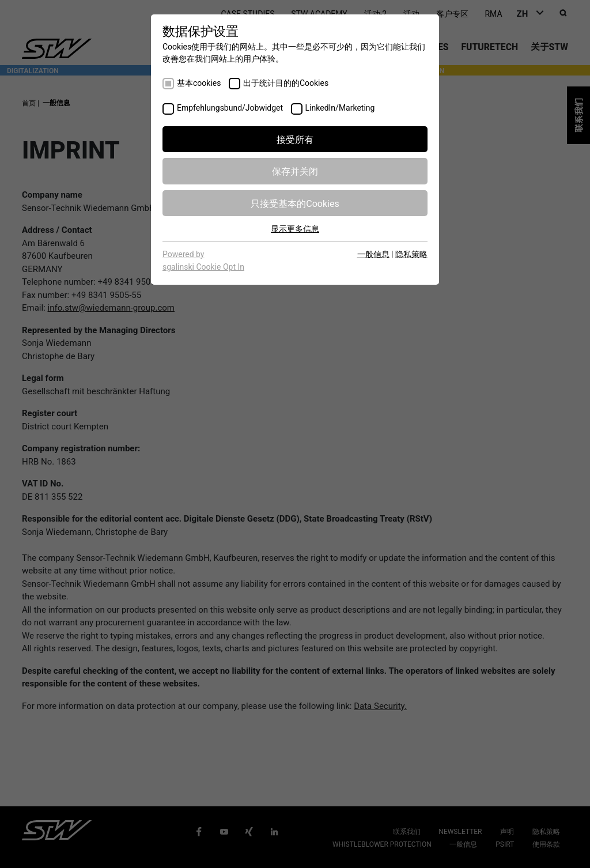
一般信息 (373, 254)
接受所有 (295, 139)
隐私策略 (411, 254)
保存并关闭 (295, 171)
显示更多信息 (295, 228)
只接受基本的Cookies (295, 203)
